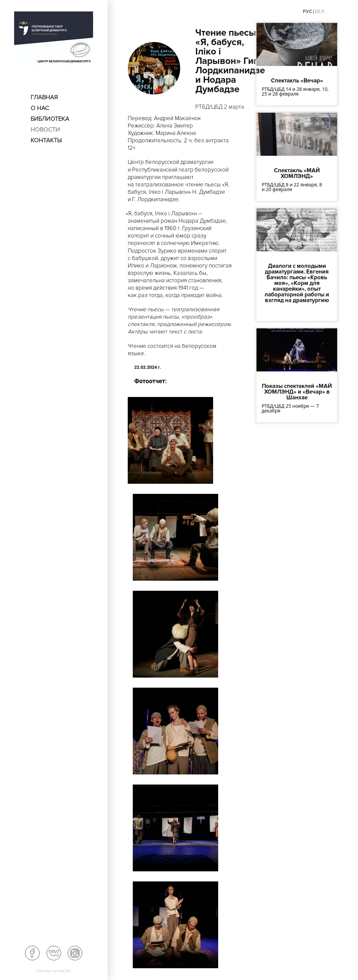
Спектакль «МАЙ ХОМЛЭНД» (297, 173)
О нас (40, 108)
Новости (45, 130)
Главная (44, 97)
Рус (308, 11)
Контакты (46, 140)
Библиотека (50, 119)
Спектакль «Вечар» (297, 81)
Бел (320, 11)
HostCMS (64, 971)
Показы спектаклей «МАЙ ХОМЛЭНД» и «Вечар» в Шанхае (297, 392)
